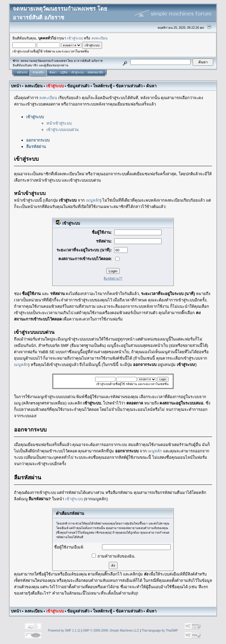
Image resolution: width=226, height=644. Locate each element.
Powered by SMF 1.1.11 (64, 631)
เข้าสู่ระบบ (75, 38)
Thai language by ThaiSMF (160, 631)
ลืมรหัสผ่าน (36, 147)
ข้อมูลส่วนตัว (78, 86)
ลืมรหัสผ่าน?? (113, 278)
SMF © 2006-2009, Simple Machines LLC (111, 631)
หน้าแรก (22, 72)
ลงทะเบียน (99, 38)
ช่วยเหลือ (38, 72)
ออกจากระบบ (38, 140)
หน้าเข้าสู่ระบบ (59, 123)
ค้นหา (53, 72)
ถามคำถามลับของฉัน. (114, 556)
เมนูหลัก (93, 200)
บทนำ (16, 86)
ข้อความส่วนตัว (129, 86)
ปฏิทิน (64, 72)
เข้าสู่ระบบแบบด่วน (63, 130)
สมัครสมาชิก (95, 72)
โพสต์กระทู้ (103, 86)
